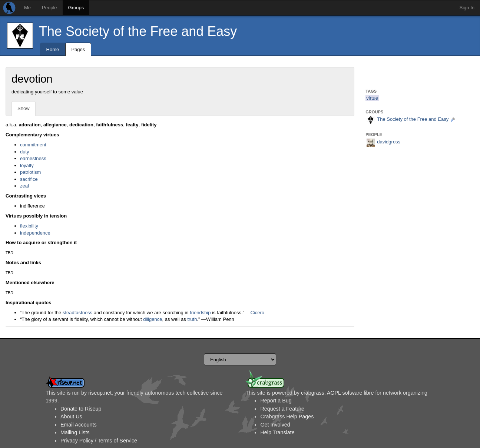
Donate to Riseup (81, 409)
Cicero (257, 313)
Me (27, 8)
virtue (372, 98)
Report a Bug (276, 401)
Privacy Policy (77, 441)
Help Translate (277, 432)
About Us (71, 417)
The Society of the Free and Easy (138, 31)
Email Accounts (79, 425)
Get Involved (275, 425)
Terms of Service (117, 441)
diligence (153, 319)
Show (24, 108)
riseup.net (100, 393)
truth (192, 319)
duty (25, 152)
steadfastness (77, 313)
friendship (200, 313)
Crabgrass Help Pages (287, 417)
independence (35, 233)
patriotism (30, 172)
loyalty (27, 165)
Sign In (467, 8)
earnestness (33, 158)
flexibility (29, 226)
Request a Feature (282, 409)
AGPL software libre (350, 393)
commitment (33, 145)
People (49, 8)
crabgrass (313, 393)
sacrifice (29, 179)
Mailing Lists (75, 432)
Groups (76, 8)
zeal (24, 186)
